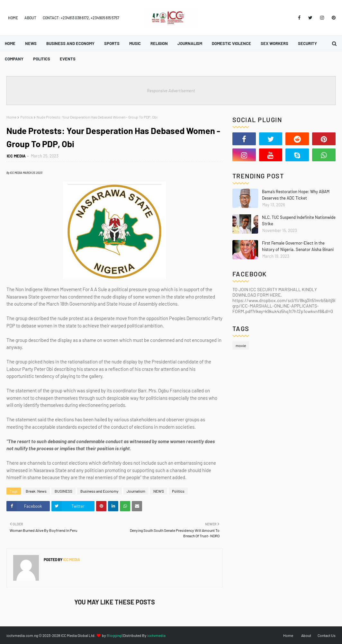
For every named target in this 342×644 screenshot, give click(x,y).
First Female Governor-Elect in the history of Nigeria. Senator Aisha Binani (298, 246)
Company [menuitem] (14, 59)
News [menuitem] (31, 43)
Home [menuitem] (10, 43)
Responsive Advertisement (171, 91)
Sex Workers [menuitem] (274, 43)
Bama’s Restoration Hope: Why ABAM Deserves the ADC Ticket (296, 195)
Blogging (114, 635)
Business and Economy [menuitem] (70, 43)
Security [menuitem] (307, 43)
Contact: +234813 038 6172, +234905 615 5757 (81, 18)
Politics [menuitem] (42, 59)
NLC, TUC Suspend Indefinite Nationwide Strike (299, 220)
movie (241, 345)
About (30, 18)
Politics (27, 117)
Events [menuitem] (68, 59)
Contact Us (327, 635)
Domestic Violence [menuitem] (231, 43)
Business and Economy (99, 491)
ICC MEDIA (16, 156)
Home (13, 18)
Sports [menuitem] (112, 43)
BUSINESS (63, 491)
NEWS (159, 491)
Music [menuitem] (135, 43)
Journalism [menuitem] (190, 43)
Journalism (136, 491)
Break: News (36, 491)
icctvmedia (156, 635)
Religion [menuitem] (159, 43)
